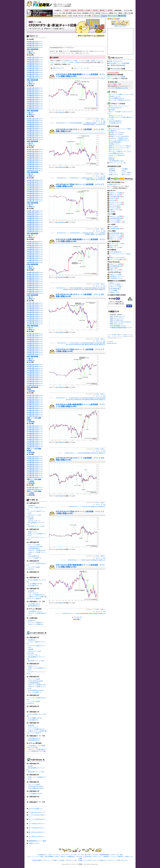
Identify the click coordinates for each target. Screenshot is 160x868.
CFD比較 (75, 16)
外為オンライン (33, 532)
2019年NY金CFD (74, 178)
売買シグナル (114, 175)
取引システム (126, 175)
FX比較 (70, 16)
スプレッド (56, 13)
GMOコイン (112, 157)
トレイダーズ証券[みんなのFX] (118, 88)
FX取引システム (34, 843)
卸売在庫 (71, 290)
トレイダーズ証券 (84, 61)
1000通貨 (125, 169)
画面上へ (103, 119)
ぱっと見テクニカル (95, 16)
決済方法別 (98, 13)
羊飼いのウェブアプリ (117, 318)
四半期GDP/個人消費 (79, 290)
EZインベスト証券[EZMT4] (118, 259)
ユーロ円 (88, 10)
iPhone (124, 171)
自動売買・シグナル (113, 13)
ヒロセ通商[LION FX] (35, 584)
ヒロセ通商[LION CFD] (116, 153)
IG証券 (30, 766)
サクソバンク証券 (34, 545)
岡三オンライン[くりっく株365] (120, 146)
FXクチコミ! (111, 860)
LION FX (112, 200)
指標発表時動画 (118, 10)
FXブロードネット (34, 521)
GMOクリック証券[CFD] (117, 155)
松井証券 (31, 591)
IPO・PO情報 (87, 16)
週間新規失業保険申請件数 (91, 290)
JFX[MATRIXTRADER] (35, 547)
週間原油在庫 (95, 453)
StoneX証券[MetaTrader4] (36, 690)
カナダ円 (109, 10)
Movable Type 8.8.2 (112, 343)
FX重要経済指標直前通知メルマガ (121, 328)
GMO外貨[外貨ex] (34, 549)
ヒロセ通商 (113, 291)
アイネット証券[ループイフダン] (121, 151)
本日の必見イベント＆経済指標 (119, 63)
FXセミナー (64, 16)
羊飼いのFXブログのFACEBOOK (120, 322)
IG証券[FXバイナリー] (117, 276)
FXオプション (105, 13)
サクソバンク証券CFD (35, 622)
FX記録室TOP (58, 10)
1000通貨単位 (85, 13)
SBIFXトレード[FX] (116, 134)
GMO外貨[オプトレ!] (35, 611)
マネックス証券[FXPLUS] (36, 595)
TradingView (78, 62)
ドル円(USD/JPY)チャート (37, 812)
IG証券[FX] (32, 506)
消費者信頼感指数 (93, 614)
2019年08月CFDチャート (62, 123)
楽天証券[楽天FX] (34, 606)
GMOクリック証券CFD (36, 624)
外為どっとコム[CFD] (117, 133)
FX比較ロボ (104, 16)
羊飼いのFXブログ (122, 16)
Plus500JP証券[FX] (116, 121)
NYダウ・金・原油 (128, 10)
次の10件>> (77, 619)
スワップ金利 (62, 13)
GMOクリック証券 (72, 61)
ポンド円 (95, 10)
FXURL (97, 119)
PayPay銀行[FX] (33, 586)
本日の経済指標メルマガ (118, 326)
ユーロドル (74, 10)
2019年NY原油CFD (75, 233)
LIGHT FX (113, 198)
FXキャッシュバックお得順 (116, 77)
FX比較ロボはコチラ (114, 184)
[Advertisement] (107, 5)
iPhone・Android (77, 13)
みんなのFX (113, 206)
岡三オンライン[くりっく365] (120, 148)
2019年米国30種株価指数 (76, 123)
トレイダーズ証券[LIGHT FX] (120, 140)
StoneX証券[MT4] (34, 556)
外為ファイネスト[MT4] (117, 258)
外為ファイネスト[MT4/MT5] (119, 136)
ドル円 (66, 10)
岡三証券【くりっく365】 (36, 526)
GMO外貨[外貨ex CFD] (116, 161)
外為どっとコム (115, 96)
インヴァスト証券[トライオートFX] (122, 94)
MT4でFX (92, 13)
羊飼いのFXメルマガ (116, 61)
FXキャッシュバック (112, 16)
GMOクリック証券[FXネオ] (37, 550)
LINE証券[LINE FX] (115, 123)
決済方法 (112, 169)
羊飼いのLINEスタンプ (117, 316)
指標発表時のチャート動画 (37, 841)
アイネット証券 (114, 208)
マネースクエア (33, 593)
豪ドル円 (102, 10)
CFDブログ (81, 16)
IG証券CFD (32, 620)
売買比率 (120, 13)
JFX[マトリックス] (116, 115)
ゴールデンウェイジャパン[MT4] (120, 254)
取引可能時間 (69, 13)
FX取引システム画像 (128, 13)
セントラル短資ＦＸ (35, 558)
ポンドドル (81, 10)
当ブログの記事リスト (36, 809)
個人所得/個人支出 (100, 124)
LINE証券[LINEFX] (34, 604)
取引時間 (112, 171)
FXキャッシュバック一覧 (81, 68)
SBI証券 (31, 519)
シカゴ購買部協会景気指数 (89, 123)
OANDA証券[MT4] (115, 252)
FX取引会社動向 (57, 16)
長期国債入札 (102, 290)
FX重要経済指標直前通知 (117, 65)
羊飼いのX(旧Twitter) (116, 320)
